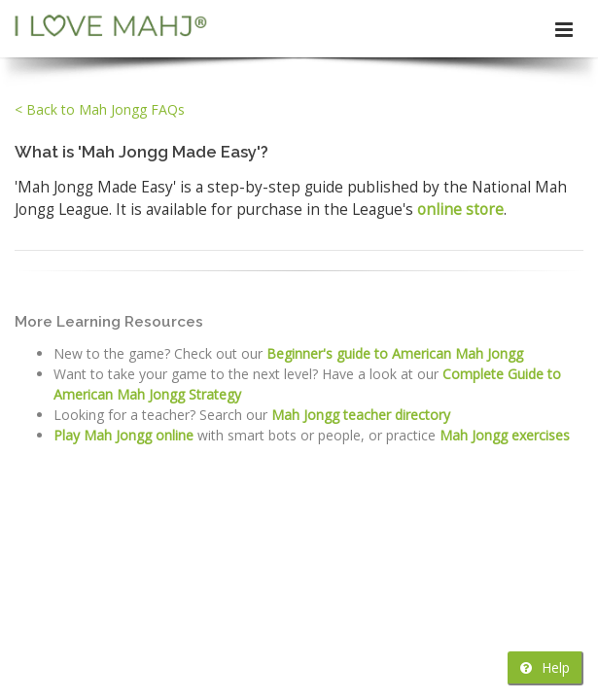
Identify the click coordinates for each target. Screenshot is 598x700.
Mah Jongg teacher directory (361, 415)
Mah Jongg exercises (505, 435)
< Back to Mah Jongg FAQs (100, 109)
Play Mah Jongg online (123, 435)
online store (460, 210)
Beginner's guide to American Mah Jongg (395, 353)
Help (545, 667)
